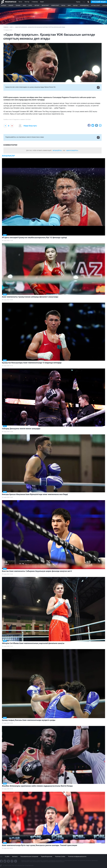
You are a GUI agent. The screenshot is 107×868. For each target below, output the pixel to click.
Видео (42, 2)
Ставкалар (35, 2)
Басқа (63, 5)
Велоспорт (45, 5)
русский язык (99, 2)
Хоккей (11, 5)
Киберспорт (55, 5)
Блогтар (27, 2)
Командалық (84, 5)
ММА (69, 5)
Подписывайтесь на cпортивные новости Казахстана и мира (53, 137)
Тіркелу (78, 2)
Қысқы (75, 5)
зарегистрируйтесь (72, 150)
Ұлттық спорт (96, 5)
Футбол (4, 5)
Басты (20, 2)
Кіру (84, 2)
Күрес (30, 5)
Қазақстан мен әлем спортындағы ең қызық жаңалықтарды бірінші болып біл (53, 87)
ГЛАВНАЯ (6, 27)
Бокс (24, 5)
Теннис (18, 5)
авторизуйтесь (57, 150)
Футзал (37, 5)
